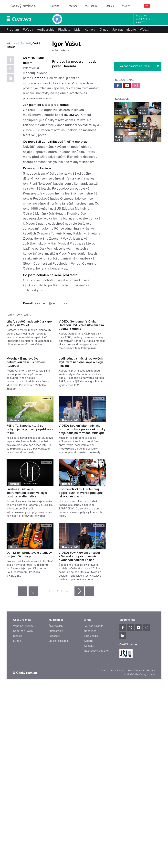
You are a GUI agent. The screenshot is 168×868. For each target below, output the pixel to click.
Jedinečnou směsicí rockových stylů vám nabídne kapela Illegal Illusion (81, 440)
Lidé (77, 29)
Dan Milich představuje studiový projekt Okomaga (29, 632)
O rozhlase (113, 6)
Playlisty (64, 29)
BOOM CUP (73, 139)
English (151, 748)
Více (145, 29)
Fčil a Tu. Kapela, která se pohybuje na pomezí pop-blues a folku (30, 507)
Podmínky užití (136, 748)
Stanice (98, 6)
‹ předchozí (33, 669)
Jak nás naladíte (124, 29)
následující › (79, 669)
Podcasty (54, 714)
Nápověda (90, 709)
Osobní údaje (117, 748)
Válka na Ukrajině (23, 704)
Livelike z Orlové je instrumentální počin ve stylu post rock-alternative (27, 570)
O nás (104, 29)
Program (67, 6)
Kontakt (89, 723)
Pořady (28, 29)
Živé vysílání (56, 704)
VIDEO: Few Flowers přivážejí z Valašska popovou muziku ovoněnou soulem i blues (80, 634)
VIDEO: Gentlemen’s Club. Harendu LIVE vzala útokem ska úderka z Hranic (81, 376)
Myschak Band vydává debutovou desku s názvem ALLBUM (26, 440)
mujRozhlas (83, 6)
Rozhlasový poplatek (97, 728)
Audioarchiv (143, 19)
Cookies (102, 748)
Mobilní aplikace (58, 719)
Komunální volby (23, 709)
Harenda (82, 103)
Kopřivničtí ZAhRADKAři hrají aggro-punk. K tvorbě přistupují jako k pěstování (81, 570)
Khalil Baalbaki (22, 83)
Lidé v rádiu (91, 714)
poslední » (90, 669)
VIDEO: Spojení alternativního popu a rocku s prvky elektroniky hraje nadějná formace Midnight (82, 507)
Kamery (140, 22)
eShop (17, 719)
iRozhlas (53, 6)
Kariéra (88, 719)
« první (23, 669)
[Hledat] (157, 6)
